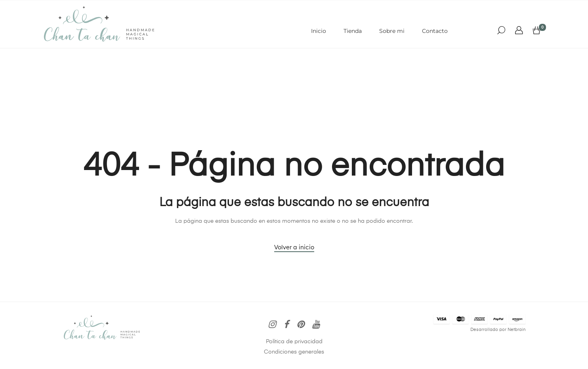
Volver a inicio (294, 248)
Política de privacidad (294, 342)
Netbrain (517, 330)
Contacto (435, 31)
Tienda (353, 31)
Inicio (319, 31)
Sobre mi (392, 31)
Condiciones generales (294, 352)
